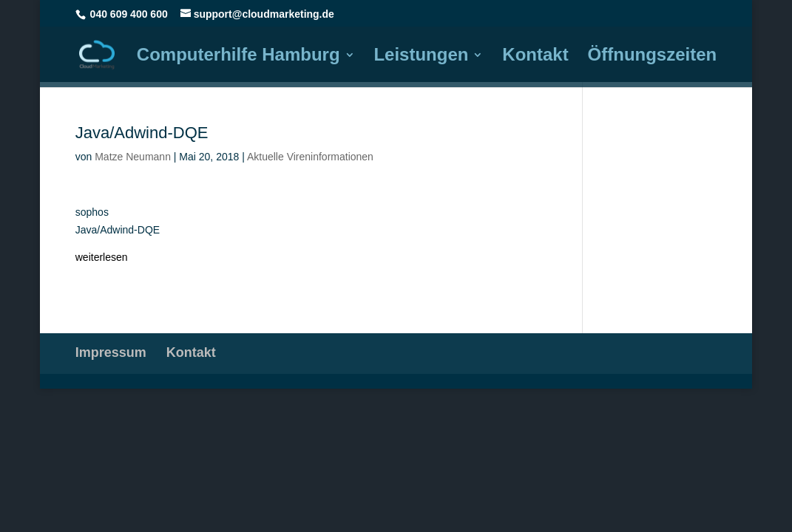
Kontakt (535, 57)
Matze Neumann (133, 157)
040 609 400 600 (129, 14)
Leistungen (421, 57)
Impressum (111, 352)
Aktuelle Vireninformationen (310, 157)
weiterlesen (102, 257)
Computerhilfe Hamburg (238, 57)
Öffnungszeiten (653, 57)
